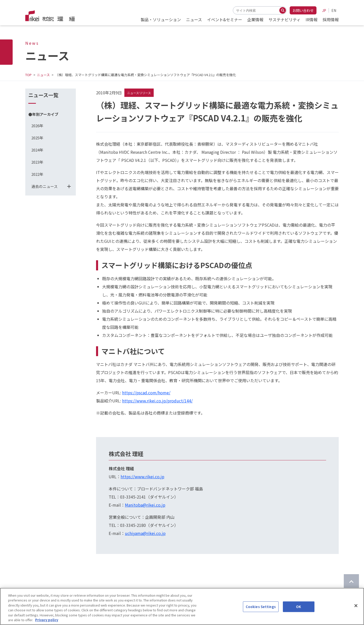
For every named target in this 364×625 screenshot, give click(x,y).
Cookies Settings (261, 607)
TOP (28, 75)
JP (324, 10)
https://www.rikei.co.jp (142, 477)
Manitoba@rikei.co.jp (145, 505)
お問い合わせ (303, 10)
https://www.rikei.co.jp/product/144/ (157, 401)
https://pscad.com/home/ (146, 393)
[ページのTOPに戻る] (351, 582)
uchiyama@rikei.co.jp (145, 533)
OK (299, 607)
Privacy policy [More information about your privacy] (47, 620)
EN (334, 10)
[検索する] (283, 10)
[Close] (356, 606)
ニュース (43, 75)
